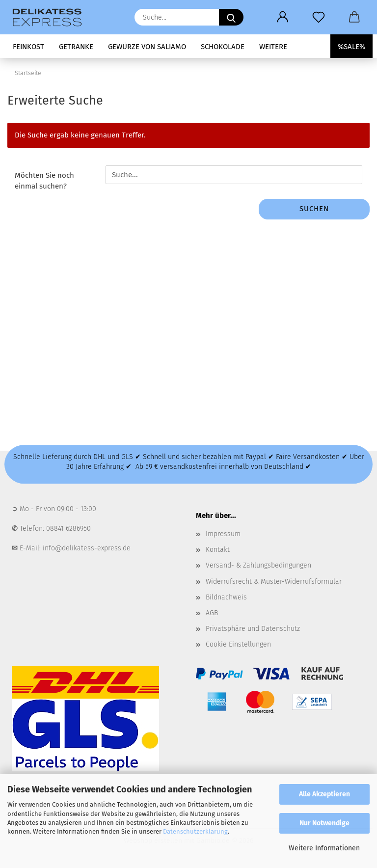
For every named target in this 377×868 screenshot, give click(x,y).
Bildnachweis (226, 597)
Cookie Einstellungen (238, 644)
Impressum (223, 534)
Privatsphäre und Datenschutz (253, 629)
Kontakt (218, 550)
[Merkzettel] (318, 17)
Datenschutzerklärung (195, 831)
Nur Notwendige (324, 823)
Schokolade (223, 47)
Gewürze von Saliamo (147, 47)
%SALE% (351, 47)
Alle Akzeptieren (324, 794)
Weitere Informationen (324, 848)
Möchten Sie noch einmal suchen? (44, 180)
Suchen (314, 209)
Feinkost (28, 47)
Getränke (76, 47)
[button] (283, 17)
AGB (212, 613)
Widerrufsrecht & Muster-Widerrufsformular (274, 582)
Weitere (273, 47)
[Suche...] (231, 17)
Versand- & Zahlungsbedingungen (258, 565)
